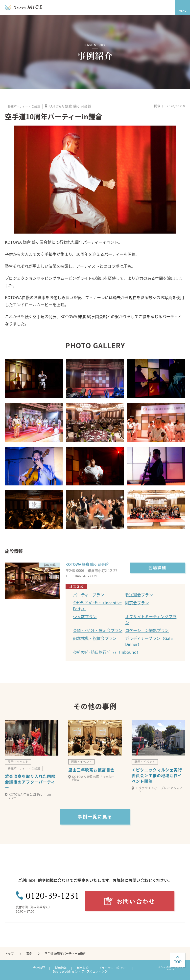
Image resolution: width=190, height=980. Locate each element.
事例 (29, 954)
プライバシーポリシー (113, 968)
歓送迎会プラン (139, 595)
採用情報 (61, 968)
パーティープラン (89, 595)
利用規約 (83, 968)
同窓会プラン (137, 603)
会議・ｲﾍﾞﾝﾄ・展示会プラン (98, 630)
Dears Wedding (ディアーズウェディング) (81, 971)
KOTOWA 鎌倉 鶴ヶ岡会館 (87, 564)
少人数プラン (85, 616)
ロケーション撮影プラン (147, 630)
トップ (9, 954)
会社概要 (39, 968)
